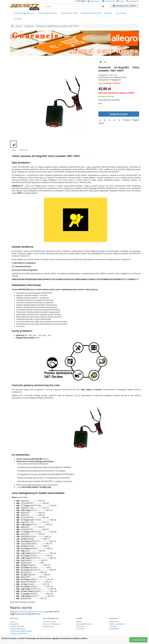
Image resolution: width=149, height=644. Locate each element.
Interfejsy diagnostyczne (24, 13)
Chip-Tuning (121, 13)
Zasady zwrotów (17, 626)
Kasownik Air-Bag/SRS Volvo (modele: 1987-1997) (57, 26)
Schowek (113, 626)
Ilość (100, 103)
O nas (12, 622)
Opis (14, 150)
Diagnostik (29, 26)
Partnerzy (80, 626)
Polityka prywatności (19, 633)
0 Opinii (126, 120)
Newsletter (114, 629)
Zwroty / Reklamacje (52, 624)
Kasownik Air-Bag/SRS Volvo (28, 614)
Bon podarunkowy (84, 624)
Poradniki (18, 19)
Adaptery (108, 13)
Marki (79, 622)
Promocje (80, 629)
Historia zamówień (117, 624)
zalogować (24, 612)
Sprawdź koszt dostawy (109, 100)
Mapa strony (48, 626)
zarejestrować (38, 612)
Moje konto (114, 622)
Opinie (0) (24, 150)
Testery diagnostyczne (47, 13)
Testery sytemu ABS (69, 13)
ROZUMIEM (138, 640)
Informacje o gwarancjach (21, 631)
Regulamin (15, 624)
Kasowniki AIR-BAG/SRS (91, 13)
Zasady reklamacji (18, 629)
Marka (19, 26)
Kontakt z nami (49, 622)
